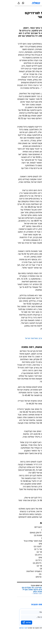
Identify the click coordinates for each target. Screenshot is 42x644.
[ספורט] (37, 9)
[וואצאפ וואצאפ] (8, 3)
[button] (32, 3)
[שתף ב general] (4, 3)
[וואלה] (21, 3)
